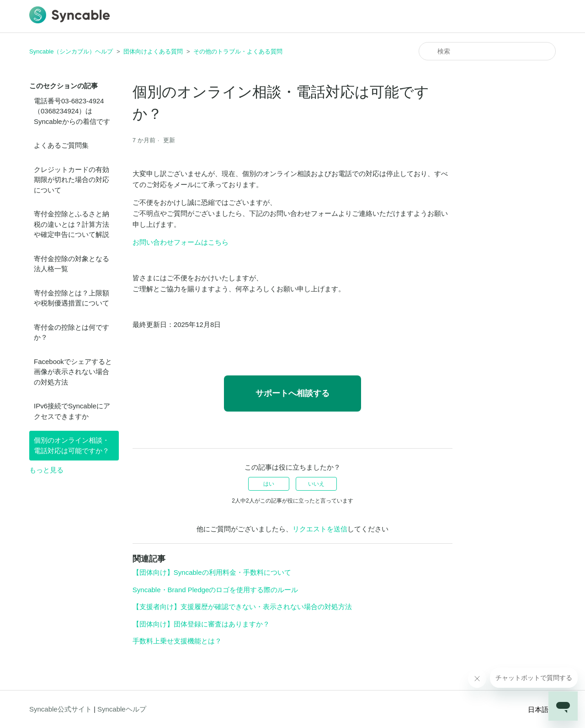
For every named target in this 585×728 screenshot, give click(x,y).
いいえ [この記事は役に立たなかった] (316, 484)
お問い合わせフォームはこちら (181, 242)
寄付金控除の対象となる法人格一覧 (72, 264)
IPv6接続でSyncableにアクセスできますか (72, 411)
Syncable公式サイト (61, 709)
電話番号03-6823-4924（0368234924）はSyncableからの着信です (72, 111)
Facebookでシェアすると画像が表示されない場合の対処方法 (73, 372)
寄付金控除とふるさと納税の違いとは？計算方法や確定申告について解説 (72, 224)
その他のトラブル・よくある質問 (238, 51)
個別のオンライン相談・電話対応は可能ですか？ (72, 445)
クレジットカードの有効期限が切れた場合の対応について (72, 180)
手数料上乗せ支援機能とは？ (177, 641)
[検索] (487, 51)
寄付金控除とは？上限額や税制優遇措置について (72, 298)
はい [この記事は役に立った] (269, 484)
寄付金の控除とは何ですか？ (72, 332)
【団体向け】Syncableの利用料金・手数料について (212, 572)
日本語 (542, 709)
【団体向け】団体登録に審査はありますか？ (201, 624)
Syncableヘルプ (122, 709)
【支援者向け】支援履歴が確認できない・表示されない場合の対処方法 (242, 607)
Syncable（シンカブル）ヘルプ (71, 51)
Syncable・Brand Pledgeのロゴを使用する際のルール (215, 590)
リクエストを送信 (320, 529)
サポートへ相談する (292, 393)
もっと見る (46, 470)
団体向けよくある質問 (153, 51)
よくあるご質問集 (61, 145)
